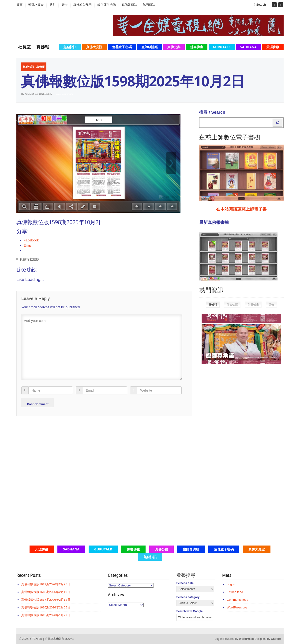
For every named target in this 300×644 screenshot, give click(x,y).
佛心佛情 (232, 305)
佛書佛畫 (197, 47)
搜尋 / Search (212, 112)
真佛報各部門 (82, 5)
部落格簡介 (36, 5)
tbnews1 (30, 94)
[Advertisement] (234, 440)
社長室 (24, 47)
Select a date (185, 583)
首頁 (19, 5)
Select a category (188, 597)
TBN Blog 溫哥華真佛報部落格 (50, 639)
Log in (231, 584)
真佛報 (43, 47)
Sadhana (248, 47)
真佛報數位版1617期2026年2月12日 (46, 600)
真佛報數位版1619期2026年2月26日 (46, 584)
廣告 (64, 5)
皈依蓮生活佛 (107, 5)
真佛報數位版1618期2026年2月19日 (46, 592)
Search (260, 5)
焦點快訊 (70, 47)
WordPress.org (237, 607)
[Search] (277, 123)
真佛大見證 (94, 47)
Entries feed (235, 592)
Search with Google (190, 611)
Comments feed (238, 600)
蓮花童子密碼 (122, 47)
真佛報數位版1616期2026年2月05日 (46, 607)
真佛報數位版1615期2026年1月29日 (46, 615)
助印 (52, 5)
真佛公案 (174, 47)
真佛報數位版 (30, 259)
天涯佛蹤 (273, 47)
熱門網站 (149, 5)
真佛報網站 (129, 5)
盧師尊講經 (150, 47)
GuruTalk (222, 47)
